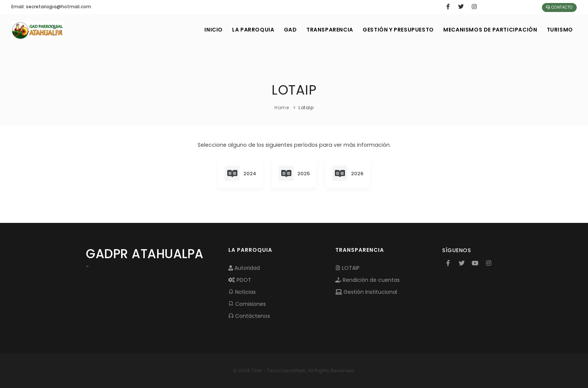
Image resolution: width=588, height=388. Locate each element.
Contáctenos (249, 316)
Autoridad (244, 268)
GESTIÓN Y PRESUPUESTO (394, 30)
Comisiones (247, 304)
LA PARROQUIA (244, 30)
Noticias (242, 292)
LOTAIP (347, 268)
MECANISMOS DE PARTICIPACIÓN (488, 30)
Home (282, 108)
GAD (283, 30)
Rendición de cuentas (367, 280)
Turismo (559, 30)
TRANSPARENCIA (324, 30)
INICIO (203, 30)
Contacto (559, 7)
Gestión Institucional (366, 292)
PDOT (240, 280)
